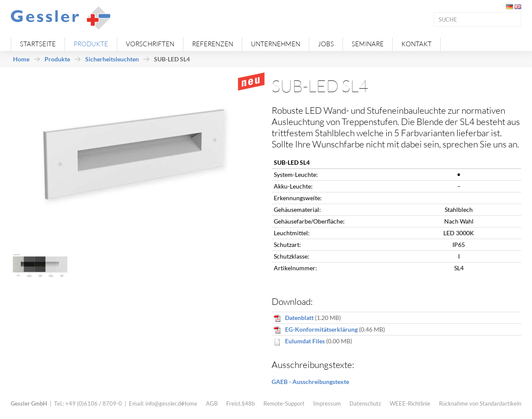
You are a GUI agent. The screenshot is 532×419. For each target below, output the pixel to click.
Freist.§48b (240, 403)
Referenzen (213, 44)
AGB (212, 403)
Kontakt (417, 44)
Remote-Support (284, 403)
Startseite (38, 44)
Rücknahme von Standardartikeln (480, 403)
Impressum (327, 403)
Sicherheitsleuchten (112, 59)
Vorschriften (150, 44)
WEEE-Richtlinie (410, 403)
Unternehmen (276, 44)
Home (21, 59)
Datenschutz (365, 403)
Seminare (368, 44)
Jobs (326, 44)
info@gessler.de (165, 403)
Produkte (91, 44)
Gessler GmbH (29, 403)
